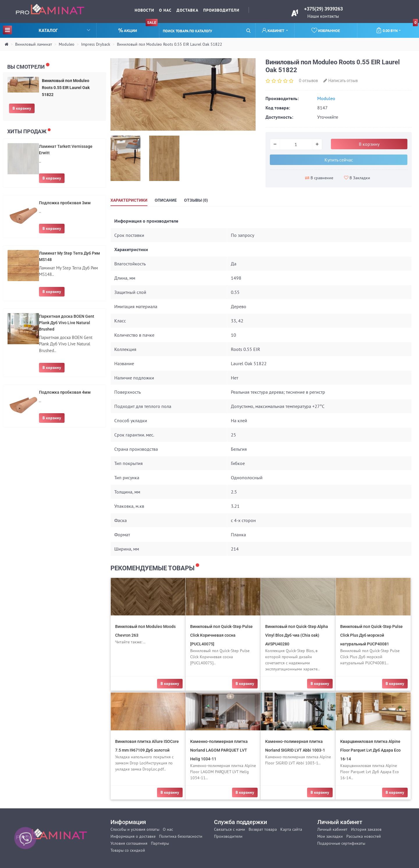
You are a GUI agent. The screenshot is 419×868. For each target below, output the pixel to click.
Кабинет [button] (274, 30)
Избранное (326, 30)
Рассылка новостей (364, 836)
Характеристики (129, 200)
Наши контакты (323, 16)
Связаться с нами (230, 829)
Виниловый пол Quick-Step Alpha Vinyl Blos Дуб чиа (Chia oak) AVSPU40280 (297, 635)
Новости (144, 10)
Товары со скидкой (128, 850)
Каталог (47, 30)
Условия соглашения (129, 843)
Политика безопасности (181, 836)
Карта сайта (291, 829)
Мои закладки (330, 836)
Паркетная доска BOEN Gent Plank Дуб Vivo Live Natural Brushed (67, 323)
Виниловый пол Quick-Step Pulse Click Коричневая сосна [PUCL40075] (221, 635)
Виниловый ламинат (34, 44)
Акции (138, 28)
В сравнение (319, 178)
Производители (221, 10)
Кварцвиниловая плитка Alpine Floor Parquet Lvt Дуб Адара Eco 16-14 (370, 750)
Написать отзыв (340, 80)
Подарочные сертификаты (341, 843)
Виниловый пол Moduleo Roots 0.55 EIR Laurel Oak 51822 (170, 44)
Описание (166, 200)
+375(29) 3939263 (323, 9)
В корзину (22, 108)
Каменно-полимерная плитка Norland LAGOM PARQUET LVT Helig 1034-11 (219, 750)
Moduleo (67, 44)
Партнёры (160, 843)
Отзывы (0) (196, 200)
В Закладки (357, 178)
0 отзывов (308, 80)
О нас (165, 10)
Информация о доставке (133, 836)
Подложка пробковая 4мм (65, 392)
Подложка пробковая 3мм (65, 203)
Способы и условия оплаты (135, 829)
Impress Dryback (96, 44)
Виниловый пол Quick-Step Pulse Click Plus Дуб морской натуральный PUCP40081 (371, 635)
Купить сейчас (339, 160)
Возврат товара (263, 829)
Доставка (187, 10)
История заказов (366, 829)
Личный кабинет (332, 829)
